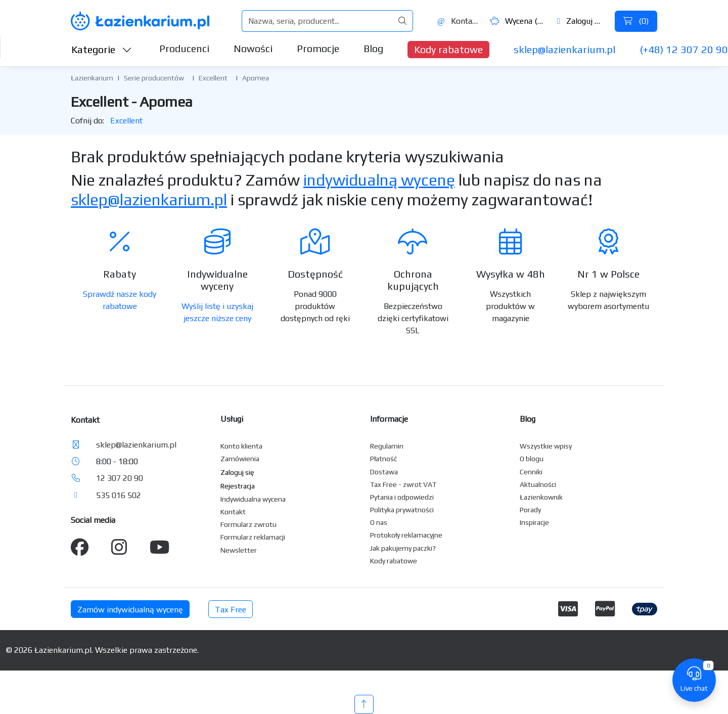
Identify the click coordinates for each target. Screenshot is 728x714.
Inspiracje (534, 522)
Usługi (232, 419)
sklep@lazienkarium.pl (564, 49)
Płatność (384, 459)
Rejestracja (238, 486)
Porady (530, 510)
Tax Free (231, 610)
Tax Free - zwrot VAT (403, 484)
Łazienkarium (92, 78)
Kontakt (458, 21)
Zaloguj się (581, 21)
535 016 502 (119, 495)
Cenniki (531, 472)
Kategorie (102, 49)
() (636, 21)
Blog (373, 48)
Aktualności (538, 484)
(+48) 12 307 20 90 (684, 49)
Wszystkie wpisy (546, 446)
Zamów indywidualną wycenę (130, 610)
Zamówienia (240, 459)
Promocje (318, 48)
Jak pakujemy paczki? (403, 548)
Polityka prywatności (402, 510)
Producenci (184, 48)
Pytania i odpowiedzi (402, 497)
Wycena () (517, 21)
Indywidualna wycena (253, 499)
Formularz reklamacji (253, 537)
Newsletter (239, 550)
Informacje (389, 419)
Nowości (253, 48)
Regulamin (387, 446)
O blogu (532, 459)
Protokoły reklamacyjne (406, 535)
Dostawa (384, 472)
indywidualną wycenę (379, 180)
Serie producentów (154, 78)
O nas (379, 522)
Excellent (213, 78)
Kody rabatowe (448, 49)
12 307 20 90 (120, 478)
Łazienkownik (541, 497)
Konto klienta (241, 446)
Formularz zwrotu (248, 524)
